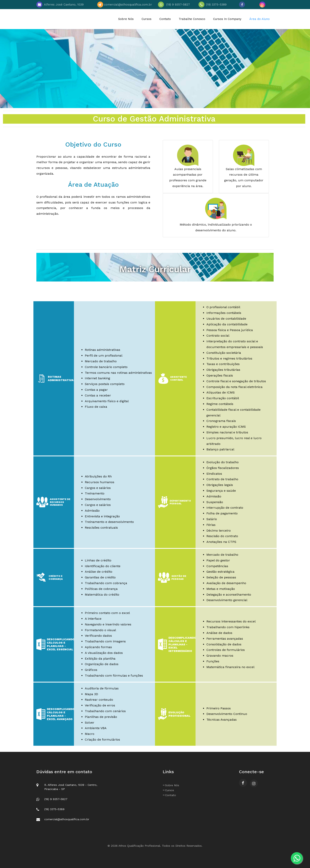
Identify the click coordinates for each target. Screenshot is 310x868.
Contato (165, 19)
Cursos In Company (227, 19)
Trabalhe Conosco (192, 19)
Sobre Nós (126, 19)
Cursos (146, 19)
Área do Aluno (259, 19)
